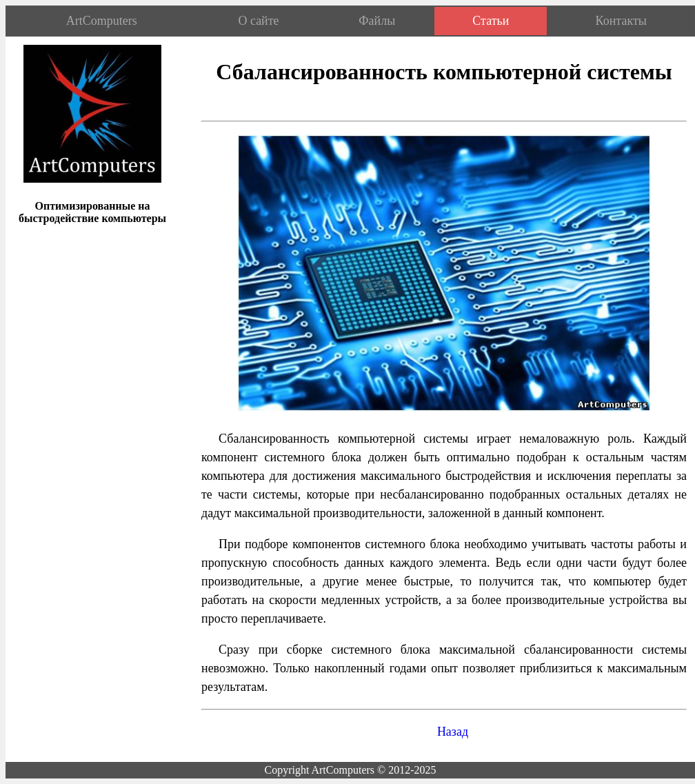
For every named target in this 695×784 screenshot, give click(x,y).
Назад (453, 732)
